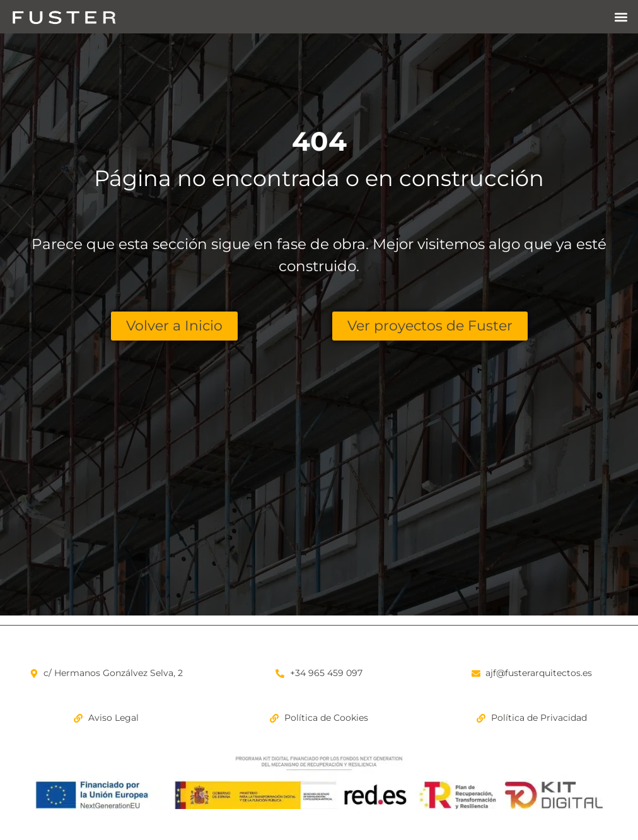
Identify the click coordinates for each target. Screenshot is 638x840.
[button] (621, 17)
